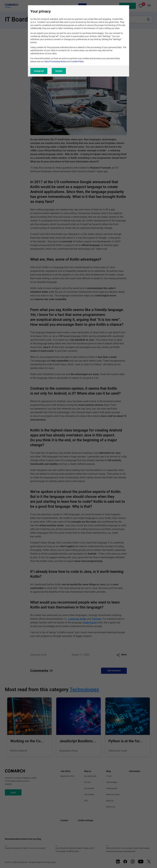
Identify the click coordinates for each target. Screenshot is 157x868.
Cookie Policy (77, 61)
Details (59, 71)
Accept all (39, 71)
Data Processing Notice (55, 61)
